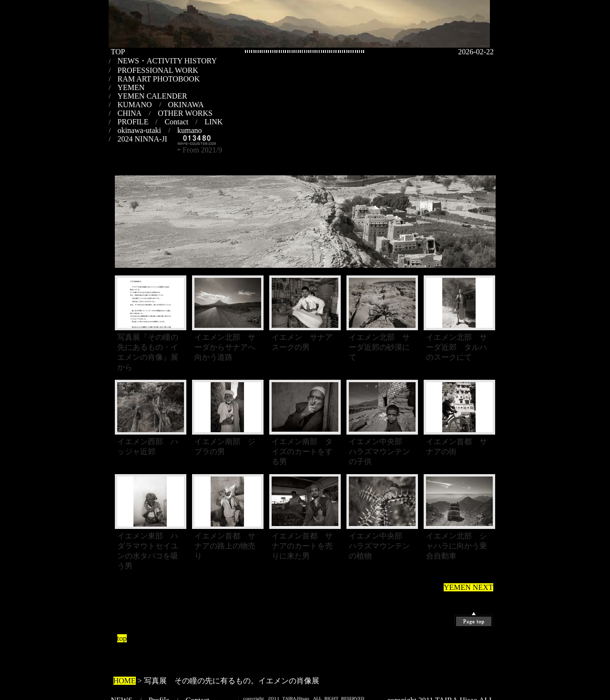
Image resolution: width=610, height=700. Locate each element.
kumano (190, 130)
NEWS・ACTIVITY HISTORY (167, 61)
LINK (213, 122)
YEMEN (131, 87)
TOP (118, 52)
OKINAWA (186, 105)
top (122, 638)
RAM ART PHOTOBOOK (159, 79)
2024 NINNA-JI (142, 139)
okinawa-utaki (140, 130)
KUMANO (135, 105)
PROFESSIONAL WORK (158, 70)
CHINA (130, 113)
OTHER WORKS (185, 113)
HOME (125, 681)
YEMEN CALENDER (152, 96)
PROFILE (133, 122)
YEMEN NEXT (468, 587)
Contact (176, 122)
